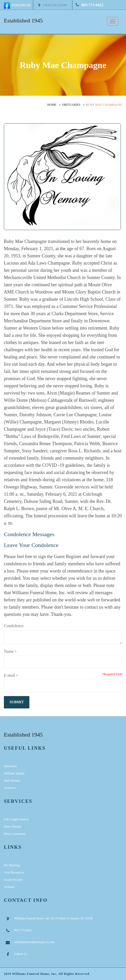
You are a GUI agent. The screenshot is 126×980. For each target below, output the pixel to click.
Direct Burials (13, 827)
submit (17, 702)
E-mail (10, 675)
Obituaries (71, 105)
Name (9, 651)
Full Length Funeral (16, 819)
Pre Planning (12, 865)
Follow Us (21, 954)
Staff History (12, 781)
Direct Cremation (15, 834)
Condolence (14, 626)
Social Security (13, 880)
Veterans (9, 887)
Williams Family (14, 773)
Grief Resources (14, 872)
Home (52, 105)
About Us (10, 788)
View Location (53, 5)
